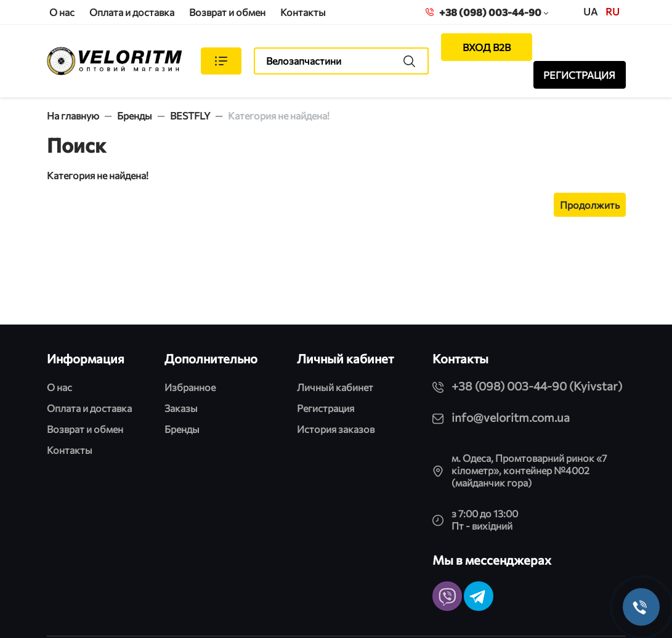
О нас (62, 12)
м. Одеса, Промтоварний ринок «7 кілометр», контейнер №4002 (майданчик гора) (529, 470)
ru (613, 11)
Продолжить (590, 205)
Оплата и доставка (132, 12)
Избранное (190, 387)
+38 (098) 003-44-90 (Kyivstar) (537, 386)
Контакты (303, 12)
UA (590, 11)
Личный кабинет (335, 387)
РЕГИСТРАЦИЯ (579, 75)
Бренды (135, 115)
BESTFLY (190, 115)
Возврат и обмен (227, 12)
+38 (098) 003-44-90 (487, 12)
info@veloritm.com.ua (511, 417)
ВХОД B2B (487, 47)
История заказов (336, 429)
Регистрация (326, 408)
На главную (73, 115)
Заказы (181, 408)
